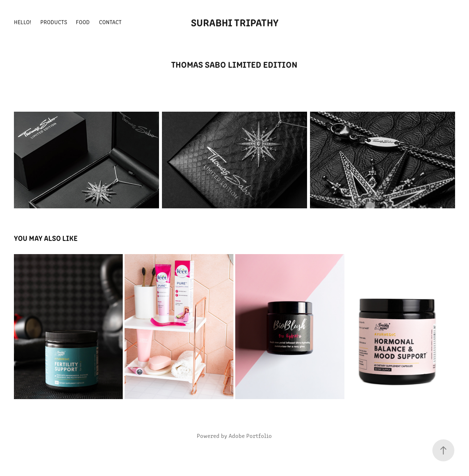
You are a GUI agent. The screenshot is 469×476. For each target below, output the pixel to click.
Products (54, 22)
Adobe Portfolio (250, 436)
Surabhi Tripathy (235, 22)
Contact (110, 22)
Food (83, 22)
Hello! (23, 22)
